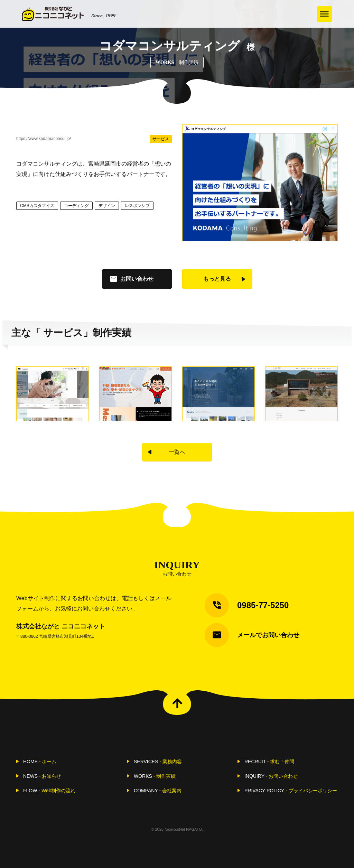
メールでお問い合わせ (268, 635)
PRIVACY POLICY (291, 791)
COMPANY (158, 791)
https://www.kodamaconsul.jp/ (44, 139)
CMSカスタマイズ (37, 206)
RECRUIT (269, 762)
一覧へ (177, 452)
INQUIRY (271, 776)
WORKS (155, 776)
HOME (40, 762)
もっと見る (217, 279)
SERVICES (158, 762)
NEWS (42, 776)
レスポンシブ (137, 206)
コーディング (76, 206)
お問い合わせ (137, 279)
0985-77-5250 (263, 605)
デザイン (107, 206)
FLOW (49, 791)
